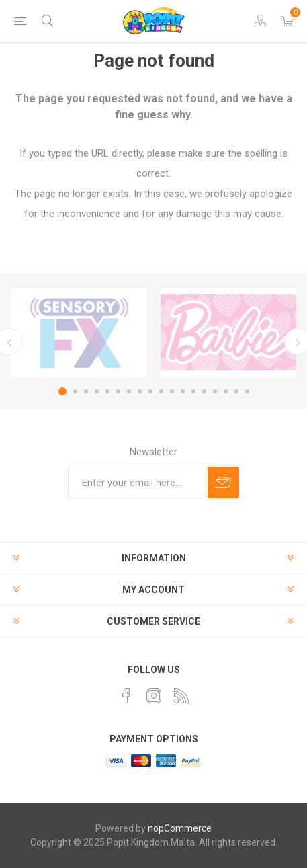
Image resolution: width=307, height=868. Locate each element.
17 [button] (236, 391)
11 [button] (172, 391)
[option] (79, 332)
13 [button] (193, 391)
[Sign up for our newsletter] (138, 482)
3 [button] (86, 391)
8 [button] (140, 391)
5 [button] (107, 391)
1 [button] (62, 391)
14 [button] (204, 391)
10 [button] (161, 391)
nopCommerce (180, 828)
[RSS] (181, 696)
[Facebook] (126, 696)
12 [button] (183, 391)
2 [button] (75, 391)
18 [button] (247, 391)
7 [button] (129, 391)
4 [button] (97, 391)
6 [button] (118, 391)
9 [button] (150, 391)
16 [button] (226, 391)
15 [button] (215, 391)
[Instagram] (154, 696)
